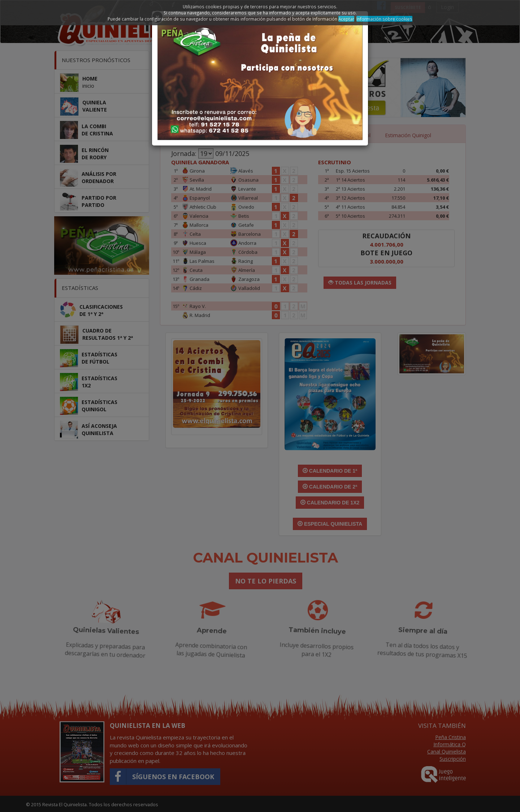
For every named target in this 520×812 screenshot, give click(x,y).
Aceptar (346, 19)
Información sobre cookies (384, 19)
